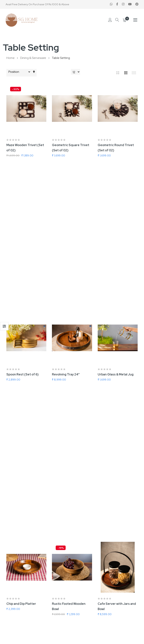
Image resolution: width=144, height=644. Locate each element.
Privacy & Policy (85, 556)
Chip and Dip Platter (21, 310)
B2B (9, 592)
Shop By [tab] (4, 326)
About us (81, 544)
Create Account (86, 598)
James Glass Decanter (69, 392)
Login (79, 592)
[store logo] (22, 20)
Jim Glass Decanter (112, 392)
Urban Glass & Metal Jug (116, 227)
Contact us (82, 538)
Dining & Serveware (33, 58)
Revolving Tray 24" (66, 227)
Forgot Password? (87, 604)
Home (11, 58)
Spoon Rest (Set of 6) (22, 227)
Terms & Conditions (88, 550)
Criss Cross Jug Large (23, 392)
